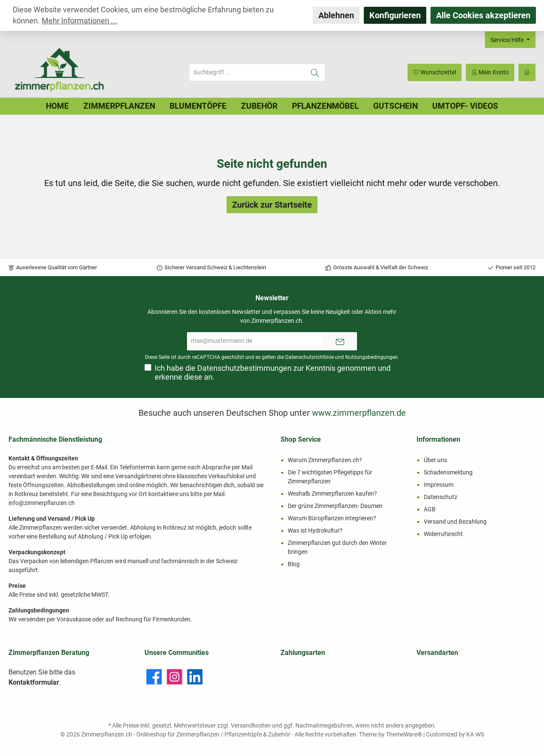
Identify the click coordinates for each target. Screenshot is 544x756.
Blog (294, 564)
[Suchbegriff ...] (247, 72)
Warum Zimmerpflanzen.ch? (325, 460)
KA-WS (475, 734)
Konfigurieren (395, 15)
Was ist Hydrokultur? (315, 530)
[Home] (57, 106)
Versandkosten (251, 725)
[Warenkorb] (527, 72)
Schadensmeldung (448, 472)
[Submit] (340, 341)
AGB (430, 509)
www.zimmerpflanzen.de (359, 413)
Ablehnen (336, 15)
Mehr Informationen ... (79, 21)
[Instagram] (174, 677)
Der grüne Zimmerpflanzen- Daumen (335, 506)
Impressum (439, 485)
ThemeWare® (404, 734)
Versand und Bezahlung (455, 522)
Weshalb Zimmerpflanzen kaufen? (332, 494)
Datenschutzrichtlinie (309, 357)
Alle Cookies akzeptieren (483, 15)
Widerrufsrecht (443, 534)
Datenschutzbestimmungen (244, 368)
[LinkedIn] (195, 677)
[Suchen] (315, 72)
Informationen (438, 439)
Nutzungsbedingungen (371, 357)
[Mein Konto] (490, 72)
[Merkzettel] (435, 72)
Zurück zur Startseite (272, 205)
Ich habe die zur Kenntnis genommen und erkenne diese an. (273, 373)
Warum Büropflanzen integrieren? (332, 518)
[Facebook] (154, 677)
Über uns (435, 460)
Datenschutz (441, 497)
